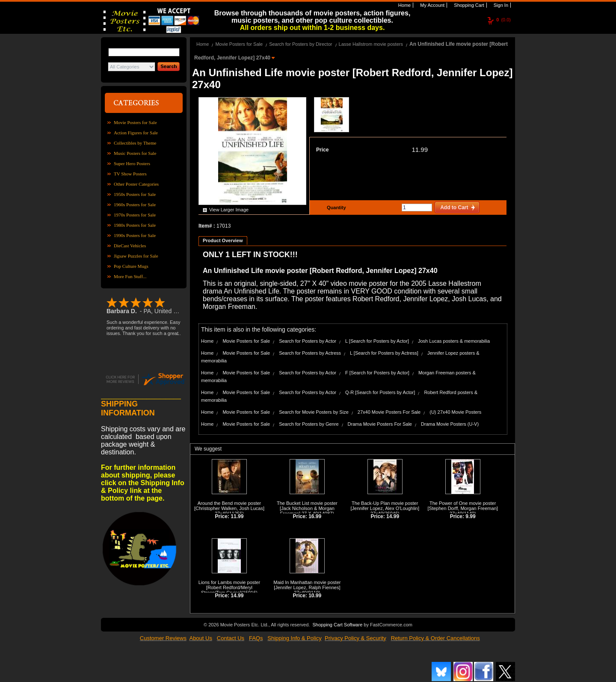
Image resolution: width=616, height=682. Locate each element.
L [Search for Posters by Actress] (384, 353)
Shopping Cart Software (337, 625)
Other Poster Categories (136, 184)
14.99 (393, 516)
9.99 (470, 516)
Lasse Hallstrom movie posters (371, 44)
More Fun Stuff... (130, 276)
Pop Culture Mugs (131, 266)
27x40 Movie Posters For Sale (389, 412)
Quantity (335, 208)
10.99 (315, 596)
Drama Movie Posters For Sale (380, 424)
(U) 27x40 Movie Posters (455, 412)
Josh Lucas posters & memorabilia (454, 341)
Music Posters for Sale (135, 153)
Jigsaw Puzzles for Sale (136, 256)
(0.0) (503, 20)
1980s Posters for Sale (135, 225)
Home (404, 5)
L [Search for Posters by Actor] (377, 341)
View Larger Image (229, 210)
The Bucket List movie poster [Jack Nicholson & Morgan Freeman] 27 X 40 (307, 508)
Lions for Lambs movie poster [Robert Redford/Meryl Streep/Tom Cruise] (229, 587)
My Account (432, 5)
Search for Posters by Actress (310, 353)
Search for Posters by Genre (309, 424)
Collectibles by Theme (135, 143)
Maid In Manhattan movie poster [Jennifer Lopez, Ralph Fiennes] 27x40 (307, 587)
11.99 (420, 150)
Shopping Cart (468, 5)
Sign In (500, 5)
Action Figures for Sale (136, 133)
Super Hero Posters (132, 163)
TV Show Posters (130, 174)
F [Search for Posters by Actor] (377, 373)
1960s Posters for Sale (135, 205)
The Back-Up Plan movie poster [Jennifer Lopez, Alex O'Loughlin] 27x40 (385, 508)
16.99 (315, 516)
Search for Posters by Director (301, 44)
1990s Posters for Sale (135, 235)
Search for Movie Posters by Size (314, 412)
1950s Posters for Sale (135, 194)
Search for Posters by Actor (308, 341)
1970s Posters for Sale (135, 215)
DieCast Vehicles (130, 246)
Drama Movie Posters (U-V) (450, 424)
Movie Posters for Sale (135, 122)
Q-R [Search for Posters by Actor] (380, 392)
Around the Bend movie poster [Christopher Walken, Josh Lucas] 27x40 (229, 508)
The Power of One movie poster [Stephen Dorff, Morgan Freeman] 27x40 (463, 508)
